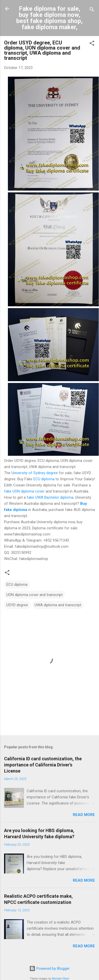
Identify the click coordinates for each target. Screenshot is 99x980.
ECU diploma (44, 479)
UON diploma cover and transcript (34, 595)
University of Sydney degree (35, 473)
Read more (84, 815)
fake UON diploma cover (24, 491)
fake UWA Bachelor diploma (50, 497)
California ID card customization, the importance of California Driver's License (43, 765)
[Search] (92, 10)
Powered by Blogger (49, 969)
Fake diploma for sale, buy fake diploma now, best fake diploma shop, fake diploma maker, (49, 18)
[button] (92, 44)
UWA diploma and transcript (58, 605)
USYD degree (17, 605)
